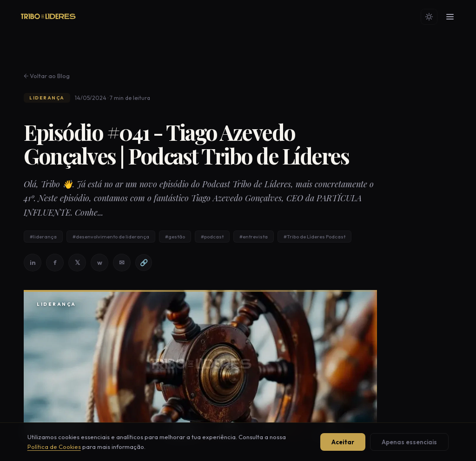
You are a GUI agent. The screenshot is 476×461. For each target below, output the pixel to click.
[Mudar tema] (429, 17)
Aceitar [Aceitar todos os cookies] (343, 442)
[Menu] (450, 17)
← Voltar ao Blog (47, 76)
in (33, 263)
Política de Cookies (54, 447)
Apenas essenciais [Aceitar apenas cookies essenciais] (409, 442)
